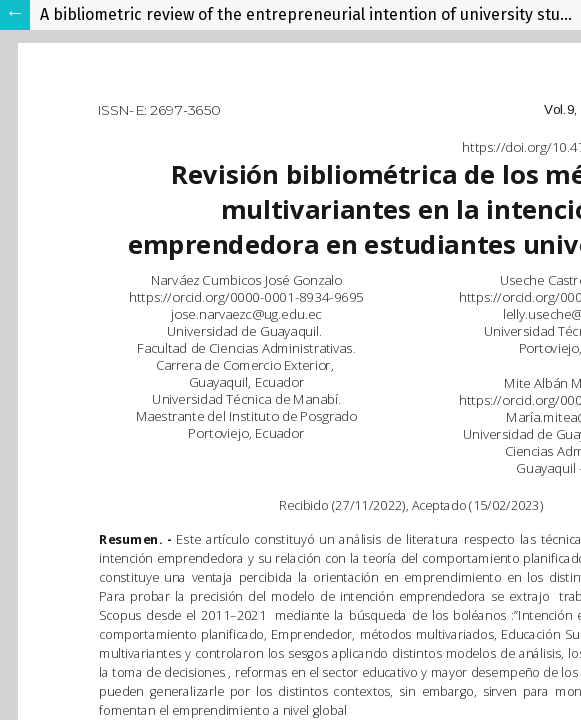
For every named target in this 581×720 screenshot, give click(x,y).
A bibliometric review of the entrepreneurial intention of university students (310, 14)
